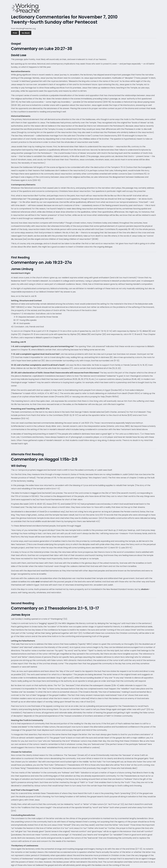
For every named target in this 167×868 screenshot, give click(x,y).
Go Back (26, 33)
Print (15, 33)
